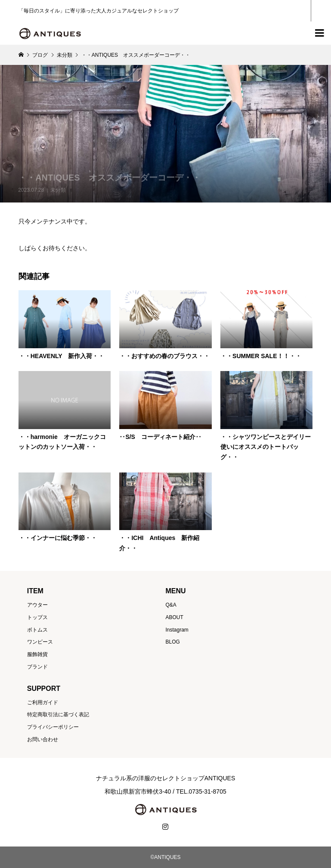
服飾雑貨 (37, 654)
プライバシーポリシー (53, 727)
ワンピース (40, 642)
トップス (37, 617)
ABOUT (174, 617)
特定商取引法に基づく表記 (58, 715)
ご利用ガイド (43, 702)
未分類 (58, 190)
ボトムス (37, 630)
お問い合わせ (43, 739)
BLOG (172, 642)
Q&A (171, 605)
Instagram (177, 630)
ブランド (37, 667)
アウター (37, 605)
